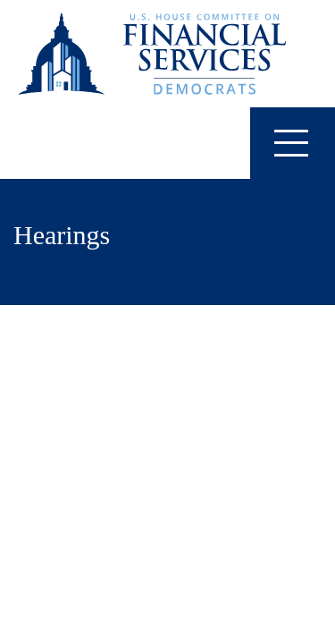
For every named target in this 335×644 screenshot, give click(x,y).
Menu (279, 142)
